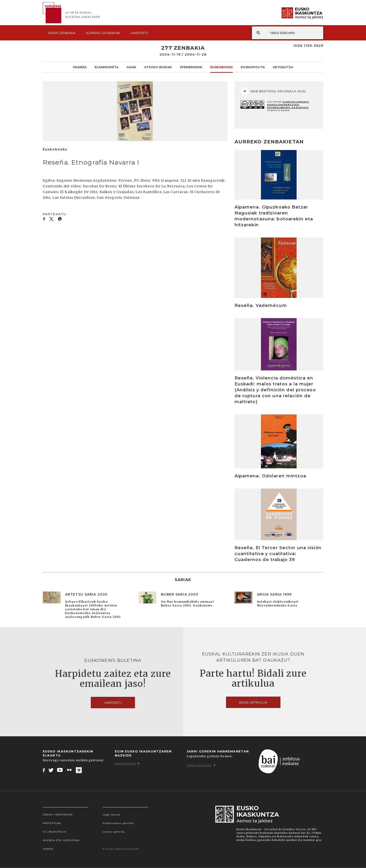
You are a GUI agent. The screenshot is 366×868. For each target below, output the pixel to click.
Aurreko (103, 33)
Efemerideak (191, 67)
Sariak (48, 849)
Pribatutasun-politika (118, 823)
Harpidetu (140, 33)
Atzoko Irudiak (158, 67)
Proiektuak (52, 823)
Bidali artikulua (253, 702)
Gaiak (131, 67)
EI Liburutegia (54, 832)
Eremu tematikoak (58, 815)
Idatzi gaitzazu (201, 765)
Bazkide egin (127, 764)
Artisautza (283, 67)
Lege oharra (111, 815)
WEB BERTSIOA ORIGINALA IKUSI (273, 91)
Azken (62, 33)
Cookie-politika (114, 832)
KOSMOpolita (253, 67)
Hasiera (80, 67)
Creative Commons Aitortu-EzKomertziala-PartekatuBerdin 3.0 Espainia (288, 104)
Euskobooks (222, 67)
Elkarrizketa (106, 67)
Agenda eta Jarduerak (61, 840)
